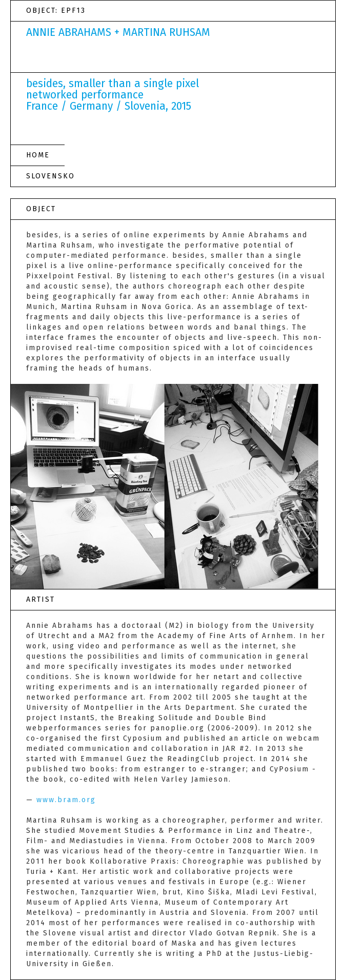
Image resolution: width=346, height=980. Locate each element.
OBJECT (41, 209)
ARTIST (40, 599)
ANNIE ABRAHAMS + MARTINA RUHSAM (118, 32)
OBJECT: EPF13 (56, 11)
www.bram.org (66, 800)
